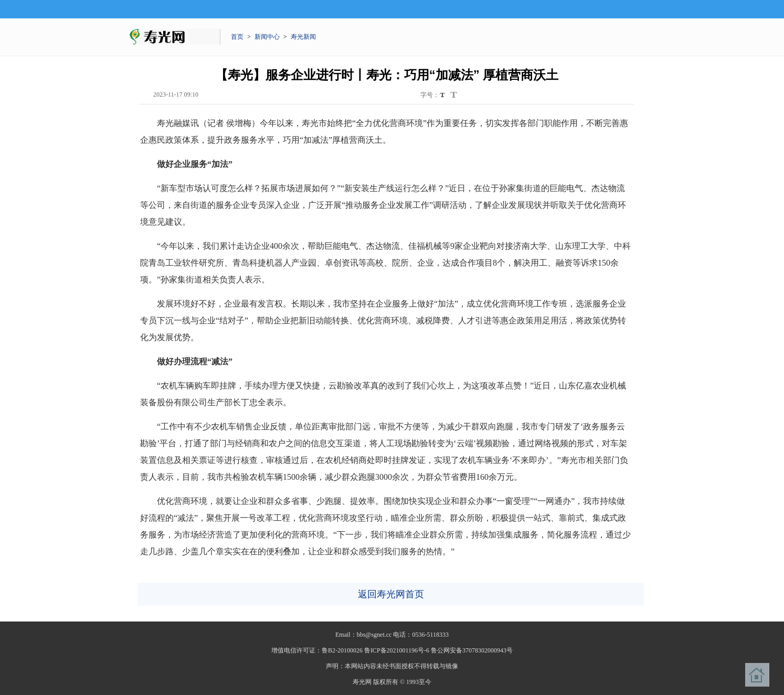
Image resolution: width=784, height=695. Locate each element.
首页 (237, 37)
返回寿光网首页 (391, 594)
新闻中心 (267, 37)
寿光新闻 (303, 37)
